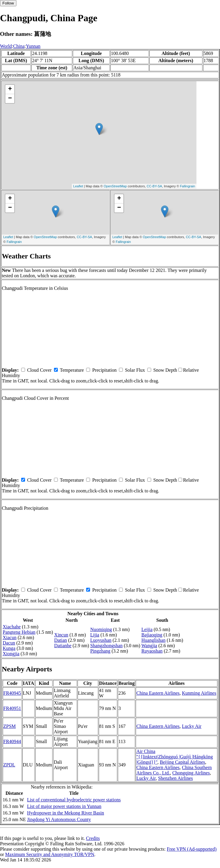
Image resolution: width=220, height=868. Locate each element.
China (19, 46)
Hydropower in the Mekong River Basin (66, 813)
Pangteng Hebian (19, 632)
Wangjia (149, 646)
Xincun (61, 635)
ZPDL (9, 765)
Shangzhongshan (106, 646)
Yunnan (33, 46)
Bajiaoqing (152, 635)
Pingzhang (100, 651)
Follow (8, 3)
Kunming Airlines (199, 693)
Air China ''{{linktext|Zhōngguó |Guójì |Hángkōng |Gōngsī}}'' (175, 757)
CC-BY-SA (154, 186)
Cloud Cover (39, 370)
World (6, 46)
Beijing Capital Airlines (182, 762)
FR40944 (12, 741)
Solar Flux (135, 370)
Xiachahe (12, 627)
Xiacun (10, 637)
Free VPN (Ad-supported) (192, 849)
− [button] (10, 99)
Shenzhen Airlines (175, 778)
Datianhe (63, 646)
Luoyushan (101, 640)
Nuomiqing (101, 629)
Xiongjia (11, 654)
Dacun (9, 643)
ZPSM (10, 726)
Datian (61, 640)
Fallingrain (188, 186)
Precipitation (104, 370)
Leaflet (78, 186)
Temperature (72, 370)
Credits (93, 838)
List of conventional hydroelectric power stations (74, 800)
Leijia (147, 629)
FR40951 (12, 708)
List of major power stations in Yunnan (64, 806)
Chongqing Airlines (191, 773)
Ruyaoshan (152, 651)
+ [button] (10, 89)
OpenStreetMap (115, 186)
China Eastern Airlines (158, 693)
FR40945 (12, 693)
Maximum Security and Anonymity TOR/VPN (50, 854)
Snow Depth (165, 370)
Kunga (9, 648)
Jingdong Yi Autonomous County (59, 819)
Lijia (95, 635)
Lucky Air (192, 726)
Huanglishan (153, 640)
